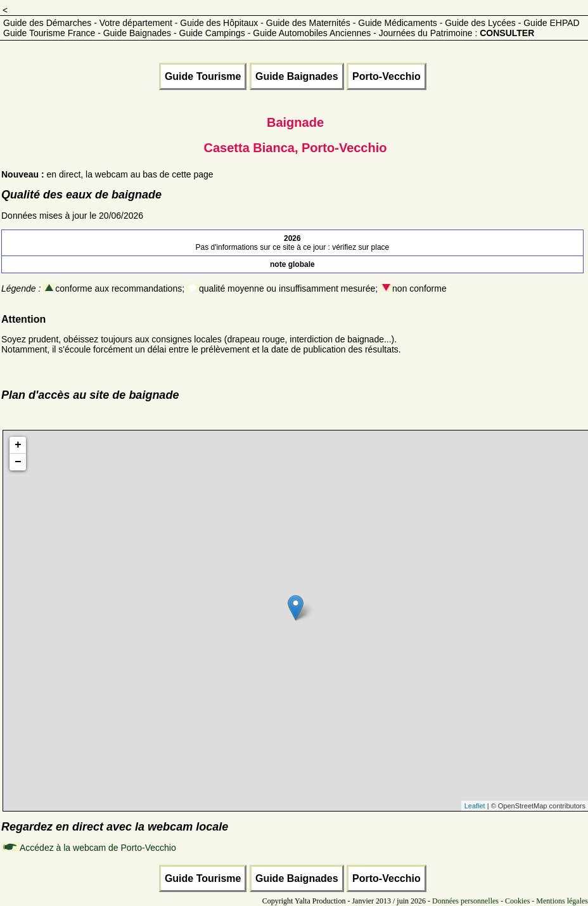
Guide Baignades (297, 76)
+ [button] (18, 445)
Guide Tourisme (203, 76)
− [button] (18, 462)
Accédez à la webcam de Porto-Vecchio (98, 848)
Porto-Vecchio (387, 76)
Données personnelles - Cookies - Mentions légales (510, 901)
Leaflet (475, 806)
